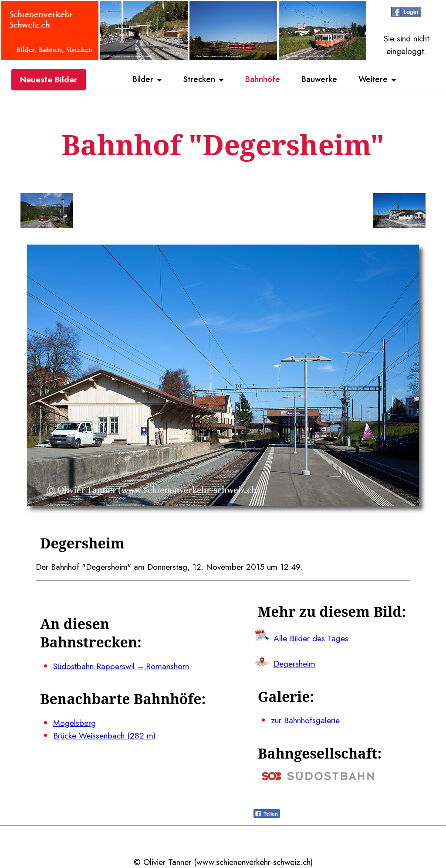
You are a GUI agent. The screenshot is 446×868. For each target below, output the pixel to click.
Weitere (375, 80)
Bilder (142, 80)
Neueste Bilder (49, 80)
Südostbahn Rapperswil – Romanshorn (121, 666)
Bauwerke (320, 80)
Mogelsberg (74, 723)
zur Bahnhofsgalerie (305, 720)
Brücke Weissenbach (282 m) (104, 735)
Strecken (198, 80)
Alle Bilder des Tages (311, 638)
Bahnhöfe (263, 80)
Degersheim (294, 664)
